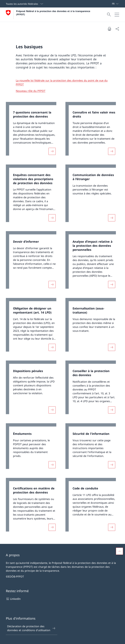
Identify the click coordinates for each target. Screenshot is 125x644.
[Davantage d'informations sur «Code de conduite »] (112, 527)
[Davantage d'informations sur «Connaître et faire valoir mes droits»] (112, 151)
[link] (33, 130)
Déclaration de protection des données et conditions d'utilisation (31, 628)
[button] (119, 551)
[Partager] (117, 29)
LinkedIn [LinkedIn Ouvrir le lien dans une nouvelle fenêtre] (13, 599)
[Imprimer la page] (109, 29)
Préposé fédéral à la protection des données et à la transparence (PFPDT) (54, 13)
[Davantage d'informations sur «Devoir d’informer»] (52, 285)
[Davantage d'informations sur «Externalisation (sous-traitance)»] (112, 347)
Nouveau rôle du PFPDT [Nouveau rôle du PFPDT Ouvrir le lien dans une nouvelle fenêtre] (31, 91)
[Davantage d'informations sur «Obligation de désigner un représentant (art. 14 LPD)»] (52, 347)
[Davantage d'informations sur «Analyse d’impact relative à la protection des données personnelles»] (112, 285)
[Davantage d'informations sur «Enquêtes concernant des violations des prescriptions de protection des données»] (52, 218)
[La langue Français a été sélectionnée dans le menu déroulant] (115, 4)
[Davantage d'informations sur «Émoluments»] (52, 465)
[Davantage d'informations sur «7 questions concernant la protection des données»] (52, 151)
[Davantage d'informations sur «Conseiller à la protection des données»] (112, 410)
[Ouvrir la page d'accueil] (49, 15)
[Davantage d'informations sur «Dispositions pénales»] (52, 410)
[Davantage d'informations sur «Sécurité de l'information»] (112, 465)
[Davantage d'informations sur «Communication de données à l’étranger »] (112, 218)
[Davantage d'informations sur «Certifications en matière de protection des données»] (52, 527)
